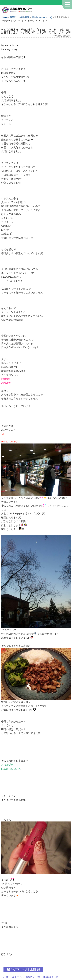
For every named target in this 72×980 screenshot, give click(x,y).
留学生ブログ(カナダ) (42, 17)
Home (5, 17)
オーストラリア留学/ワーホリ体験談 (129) (32, 977)
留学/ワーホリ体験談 (20, 17)
